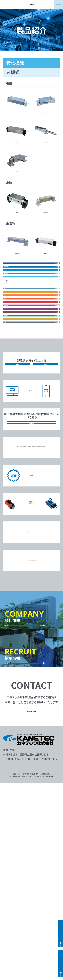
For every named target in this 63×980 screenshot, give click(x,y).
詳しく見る (16, 808)
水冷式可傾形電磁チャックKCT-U (46, 106)
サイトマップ (9, 959)
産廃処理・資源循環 (18, 477)
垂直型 (12, 359)
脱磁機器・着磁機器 (18, 456)
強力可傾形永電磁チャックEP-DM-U (17, 280)
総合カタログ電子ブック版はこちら (34, 570)
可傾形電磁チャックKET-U (17, 105)
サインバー (14, 373)
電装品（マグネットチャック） (23, 393)
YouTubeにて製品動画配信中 (32, 718)
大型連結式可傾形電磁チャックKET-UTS (46, 145)
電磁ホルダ (13, 424)
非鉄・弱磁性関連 (17, 341)
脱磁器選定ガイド (18, 543)
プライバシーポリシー (26, 959)
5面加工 (13, 377)
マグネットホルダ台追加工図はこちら (32, 746)
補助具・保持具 (15, 403)
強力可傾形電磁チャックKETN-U (17, 182)
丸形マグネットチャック (20, 320)
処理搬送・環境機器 (18, 445)
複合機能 (12, 331)
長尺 (11, 382)
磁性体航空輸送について (32, 607)
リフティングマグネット (20, 414)
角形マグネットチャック (20, 309)
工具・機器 (12, 466)
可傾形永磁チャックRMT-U (17, 228)
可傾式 (12, 368)
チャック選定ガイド (45, 543)
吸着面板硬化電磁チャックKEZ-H (17, 145)
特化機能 (12, 352)
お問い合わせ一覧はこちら (32, 901)
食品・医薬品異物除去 (19, 487)
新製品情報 (32, 661)
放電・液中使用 (17, 364)
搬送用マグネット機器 (19, 435)
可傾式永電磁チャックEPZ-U (46, 279)
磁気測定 (12, 498)
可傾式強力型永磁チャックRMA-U (46, 230)
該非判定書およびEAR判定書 (31, 599)
